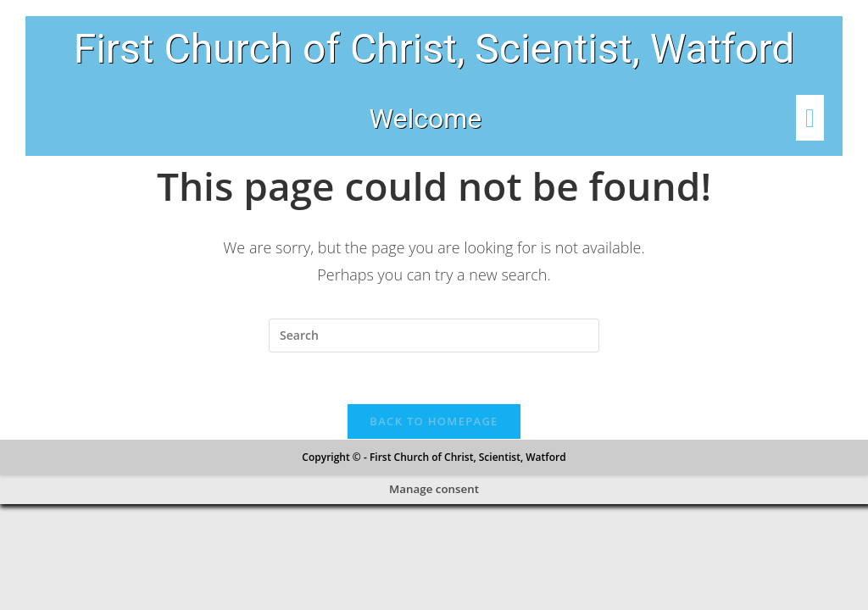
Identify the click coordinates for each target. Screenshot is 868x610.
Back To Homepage (434, 421)
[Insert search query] (434, 335)
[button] (779, 118)
